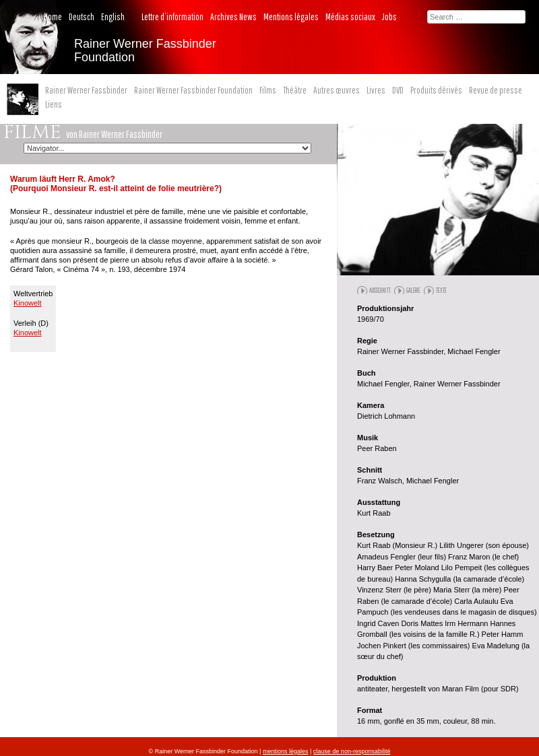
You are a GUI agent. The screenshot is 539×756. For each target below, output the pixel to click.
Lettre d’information (172, 17)
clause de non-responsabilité (352, 751)
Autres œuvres (337, 90)
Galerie (413, 290)
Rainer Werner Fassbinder (86, 90)
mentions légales (286, 751)
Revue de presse (496, 90)
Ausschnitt (380, 290)
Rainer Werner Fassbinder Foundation (193, 90)
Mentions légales (291, 17)
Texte (441, 290)
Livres (376, 90)
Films (268, 90)
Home (53, 17)
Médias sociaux (350, 17)
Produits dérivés (436, 90)
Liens (54, 104)
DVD (398, 90)
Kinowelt (28, 303)
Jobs (389, 17)
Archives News (233, 17)
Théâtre (295, 90)
